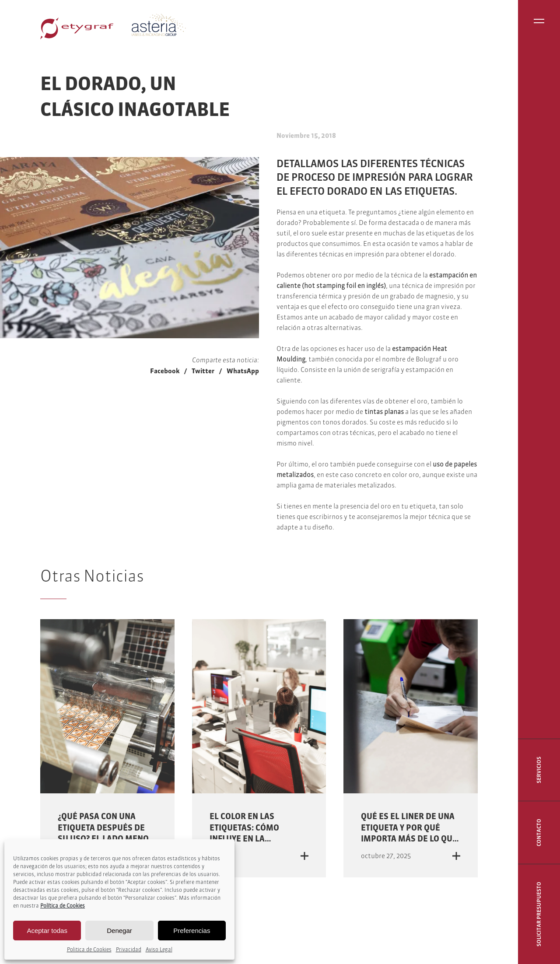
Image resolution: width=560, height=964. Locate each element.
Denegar (119, 931)
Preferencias (192, 931)
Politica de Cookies (89, 949)
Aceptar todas (47, 931)
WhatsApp (243, 371)
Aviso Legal (159, 949)
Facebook (165, 371)
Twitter (203, 371)
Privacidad (129, 949)
